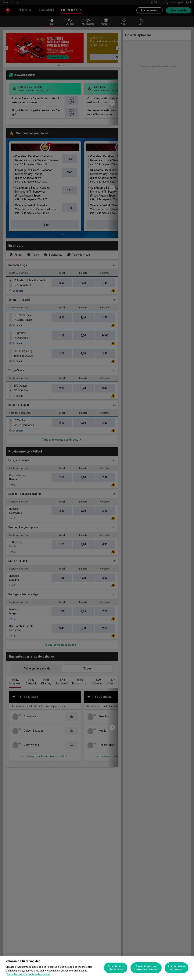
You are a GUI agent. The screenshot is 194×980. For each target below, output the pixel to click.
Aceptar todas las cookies (176, 968)
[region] (97, 968)
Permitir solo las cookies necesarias (146, 968)
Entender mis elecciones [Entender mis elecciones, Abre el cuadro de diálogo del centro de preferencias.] (116, 968)
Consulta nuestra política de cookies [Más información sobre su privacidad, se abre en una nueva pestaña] (29, 974)
